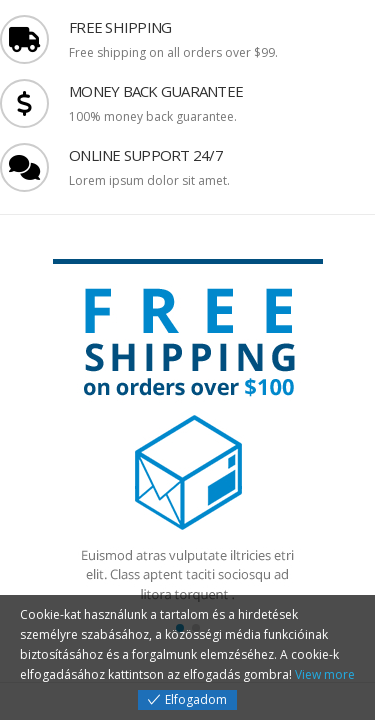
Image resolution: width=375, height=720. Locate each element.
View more (325, 674)
